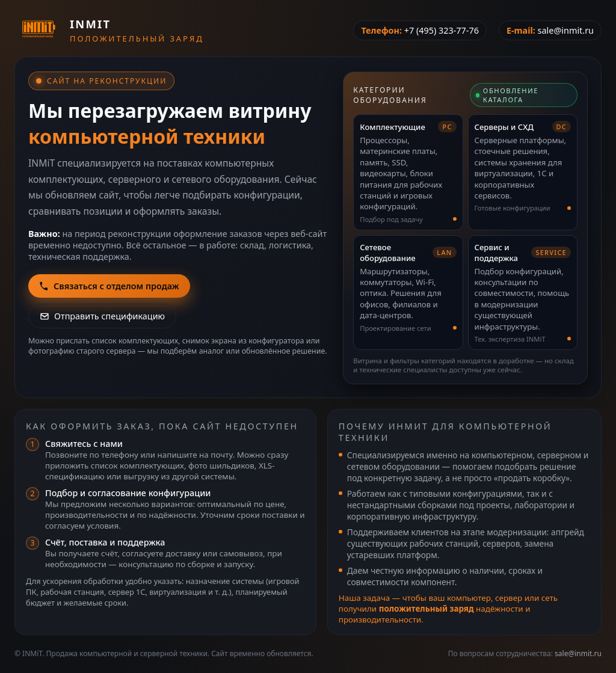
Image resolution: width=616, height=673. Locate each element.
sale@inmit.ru (566, 30)
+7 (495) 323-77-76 (442, 30)
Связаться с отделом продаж (109, 286)
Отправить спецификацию (102, 316)
